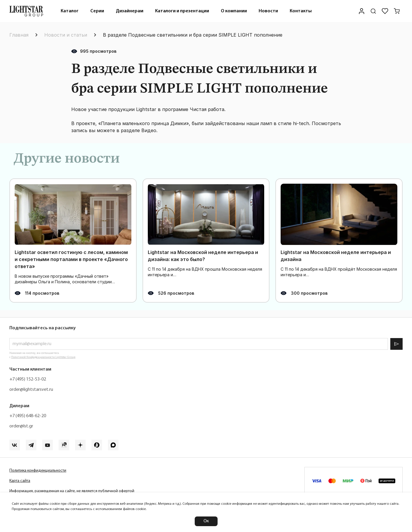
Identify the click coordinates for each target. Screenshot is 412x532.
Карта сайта (20, 481)
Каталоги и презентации (182, 11)
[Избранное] (385, 11)
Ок (206, 521)
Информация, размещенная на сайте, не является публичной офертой (72, 491)
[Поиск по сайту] (373, 11)
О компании (234, 11)
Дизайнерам (130, 11)
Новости (268, 11)
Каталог (70, 11)
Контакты (301, 11)
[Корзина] (397, 11)
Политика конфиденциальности (38, 471)
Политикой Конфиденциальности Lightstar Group (43, 357)
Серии (97, 11)
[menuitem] (70, 11)
